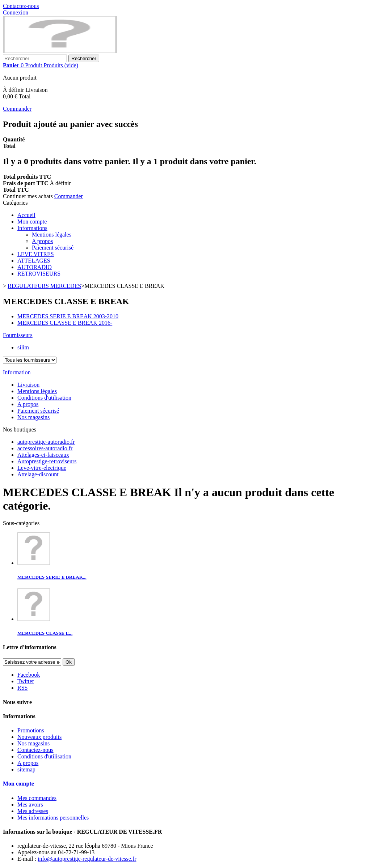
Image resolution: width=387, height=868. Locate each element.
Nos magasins (33, 417)
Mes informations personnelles (53, 818)
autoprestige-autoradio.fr (46, 442)
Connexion (16, 12)
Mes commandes (37, 798)
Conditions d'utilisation (44, 398)
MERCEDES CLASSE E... (45, 633)
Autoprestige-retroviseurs (47, 461)
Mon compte (32, 222)
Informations (32, 228)
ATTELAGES (34, 261)
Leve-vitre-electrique (42, 468)
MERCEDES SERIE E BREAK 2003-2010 (68, 316)
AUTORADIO (35, 267)
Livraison (28, 385)
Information (17, 372)
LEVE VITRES (36, 254)
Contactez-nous (21, 6)
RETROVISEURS (39, 274)
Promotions (31, 730)
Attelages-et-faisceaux (43, 455)
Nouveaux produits (39, 737)
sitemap (26, 769)
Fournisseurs (18, 335)
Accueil (26, 215)
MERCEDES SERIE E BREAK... (52, 577)
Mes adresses (33, 811)
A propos (42, 241)
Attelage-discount (38, 474)
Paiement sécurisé (53, 248)
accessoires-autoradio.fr (45, 448)
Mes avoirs (30, 805)
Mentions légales (52, 235)
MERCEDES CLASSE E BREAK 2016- (65, 323)
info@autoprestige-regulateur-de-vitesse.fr (87, 859)
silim (23, 347)
